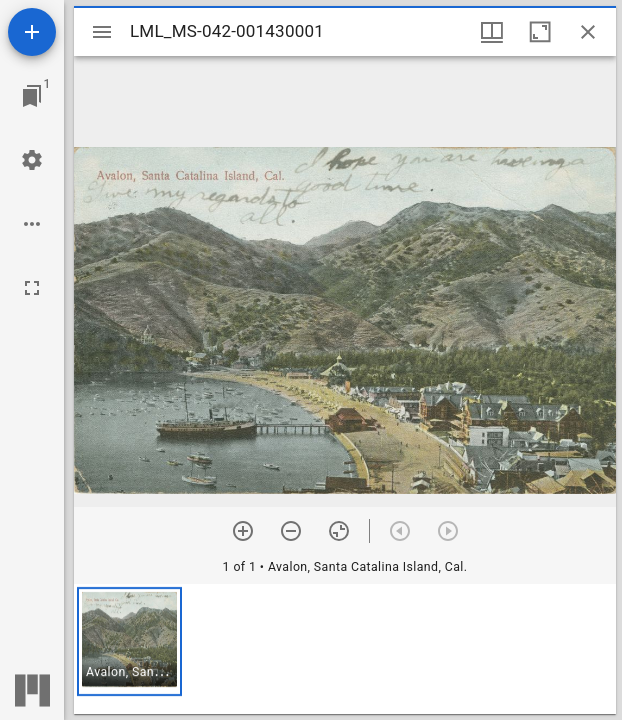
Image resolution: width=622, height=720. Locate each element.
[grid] (345, 649)
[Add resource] (32, 32)
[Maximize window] (540, 32)
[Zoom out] (291, 531)
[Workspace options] (32, 224)
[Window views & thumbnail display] (492, 32)
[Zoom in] (243, 531)
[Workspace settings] (32, 160)
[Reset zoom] (339, 531)
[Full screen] (32, 288)
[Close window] (588, 32)
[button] (129, 641)
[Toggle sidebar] (102, 32)
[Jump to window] (32, 96)
